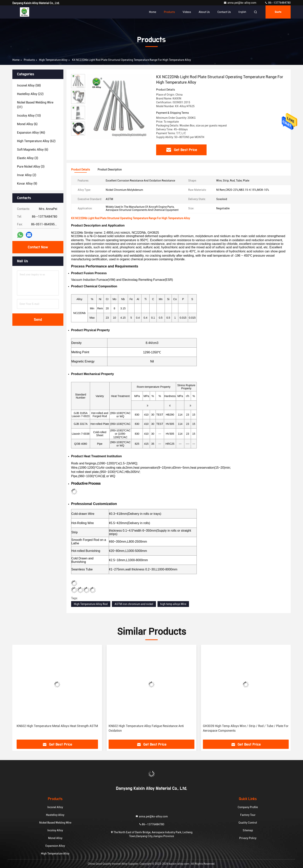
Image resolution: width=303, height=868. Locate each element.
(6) (27, 124)
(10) (29, 116)
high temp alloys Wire (173, 604)
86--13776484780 (278, 3)
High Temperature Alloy (53, 60)
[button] (78, 134)
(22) (30, 94)
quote (278, 12)
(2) (27, 175)
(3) (28, 158)
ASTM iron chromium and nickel (134, 604)
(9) (27, 184)
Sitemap (248, 830)
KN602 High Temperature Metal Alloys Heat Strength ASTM (57, 726)
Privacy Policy (248, 838)
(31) (35, 105)
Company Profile (248, 807)
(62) (36, 141)
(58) (29, 85)
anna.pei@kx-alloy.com (240, 3)
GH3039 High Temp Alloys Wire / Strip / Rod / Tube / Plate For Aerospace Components (246, 728)
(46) (31, 133)
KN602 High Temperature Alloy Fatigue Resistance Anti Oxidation (146, 728)
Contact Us (224, 12)
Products (169, 12)
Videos (187, 12)
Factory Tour (248, 815)
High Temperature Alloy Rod (91, 604)
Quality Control (248, 823)
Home (153, 12)
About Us (204, 12)
